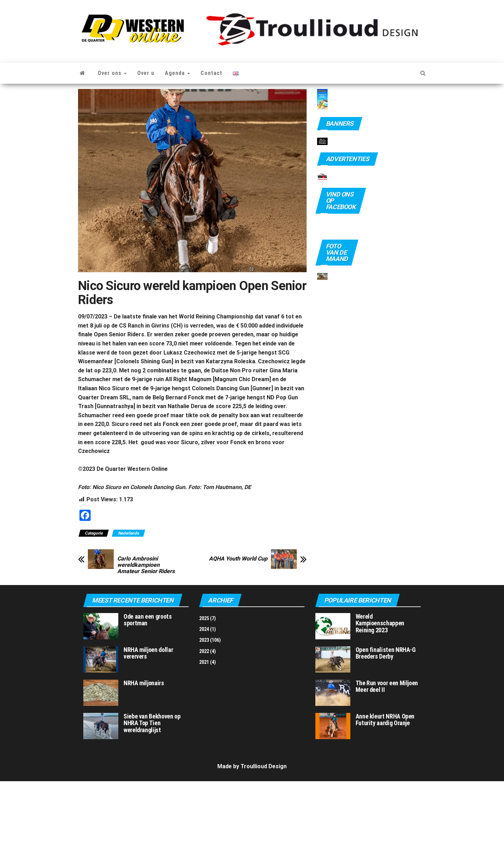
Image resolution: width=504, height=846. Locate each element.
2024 (204, 694)
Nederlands (128, 533)
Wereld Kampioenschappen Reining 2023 (380, 688)
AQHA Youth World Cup (238, 559)
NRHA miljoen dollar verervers (148, 718)
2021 (204, 727)
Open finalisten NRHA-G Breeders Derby (386, 718)
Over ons (112, 73)
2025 (204, 683)
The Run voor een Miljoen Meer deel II (387, 751)
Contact (211, 73)
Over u (146, 73)
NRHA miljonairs (144, 747)
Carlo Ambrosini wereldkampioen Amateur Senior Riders (146, 565)
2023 (204, 705)
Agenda (177, 73)
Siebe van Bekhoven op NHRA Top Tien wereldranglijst (152, 788)
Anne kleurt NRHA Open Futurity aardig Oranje (385, 784)
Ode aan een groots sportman (148, 684)
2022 (204, 716)
